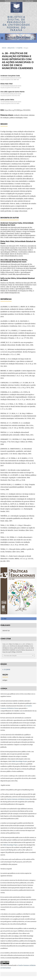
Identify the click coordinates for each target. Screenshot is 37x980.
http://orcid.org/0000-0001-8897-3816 (10, 80)
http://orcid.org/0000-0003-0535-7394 (10, 88)
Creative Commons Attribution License (18, 799)
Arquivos (11, 48)
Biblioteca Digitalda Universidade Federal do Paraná (16, 23)
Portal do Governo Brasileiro (14, 1)
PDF (5, 619)
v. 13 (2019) (19, 48)
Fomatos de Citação (10, 656)
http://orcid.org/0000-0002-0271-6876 (10, 104)
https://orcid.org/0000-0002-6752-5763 (10, 96)
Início (4, 48)
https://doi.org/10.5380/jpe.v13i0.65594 (17, 110)
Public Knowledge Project (19, 761)
